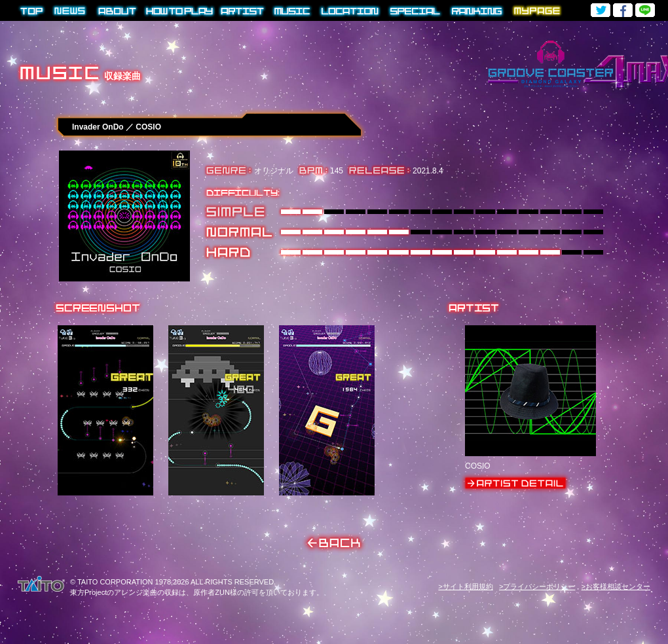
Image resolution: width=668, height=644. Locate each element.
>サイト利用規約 (465, 586)
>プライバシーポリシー (537, 586)
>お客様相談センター (616, 586)
